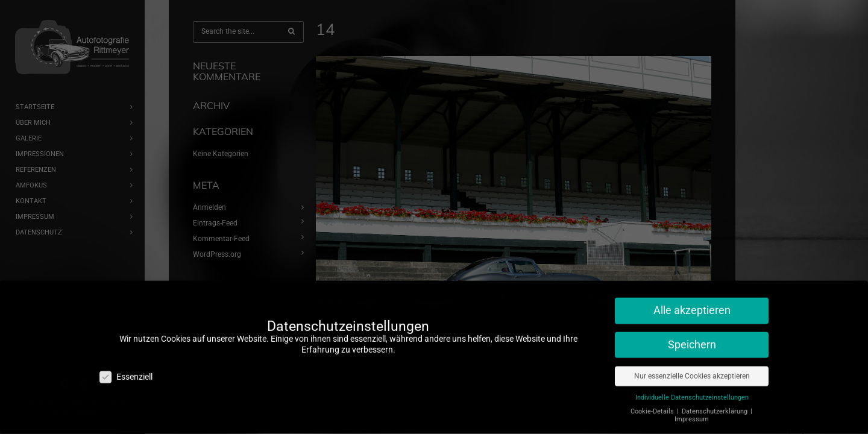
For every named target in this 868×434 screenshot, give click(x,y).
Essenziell (126, 361)
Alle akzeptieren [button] (692, 295)
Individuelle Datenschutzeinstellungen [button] (692, 382)
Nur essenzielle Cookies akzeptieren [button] (692, 360)
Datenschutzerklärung (715, 396)
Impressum (692, 404)
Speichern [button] (692, 330)
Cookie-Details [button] (653, 396)
